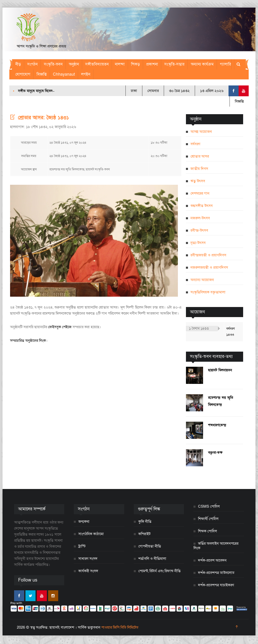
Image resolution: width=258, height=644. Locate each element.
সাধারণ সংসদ (88, 559)
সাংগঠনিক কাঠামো (91, 534)
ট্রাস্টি (82, 546)
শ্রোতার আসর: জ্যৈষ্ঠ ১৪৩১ (43, 118)
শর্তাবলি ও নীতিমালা (152, 559)
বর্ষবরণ (195, 144)
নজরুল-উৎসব (200, 218)
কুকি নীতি (145, 522)
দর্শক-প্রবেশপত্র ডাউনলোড (216, 573)
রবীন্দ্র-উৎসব (199, 230)
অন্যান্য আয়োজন (202, 280)
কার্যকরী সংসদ (88, 571)
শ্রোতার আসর (200, 156)
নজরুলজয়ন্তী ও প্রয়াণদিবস (209, 267)
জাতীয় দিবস (199, 169)
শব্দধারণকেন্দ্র (217, 425)
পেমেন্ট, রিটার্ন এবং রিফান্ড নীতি (159, 571)
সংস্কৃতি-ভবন (53, 64)
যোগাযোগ (23, 74)
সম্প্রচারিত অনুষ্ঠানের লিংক (28, 341)
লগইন (86, 74)
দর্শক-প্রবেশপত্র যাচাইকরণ (216, 585)
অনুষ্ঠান (74, 64)
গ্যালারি (225, 64)
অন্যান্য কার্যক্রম (202, 64)
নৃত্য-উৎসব (198, 243)
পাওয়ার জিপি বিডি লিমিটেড (120, 627)
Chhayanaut (64, 74)
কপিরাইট (144, 534)
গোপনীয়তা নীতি (150, 546)
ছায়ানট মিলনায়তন (220, 370)
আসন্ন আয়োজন (201, 132)
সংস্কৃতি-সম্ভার (174, 64)
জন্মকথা (84, 522)
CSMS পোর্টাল (209, 506)
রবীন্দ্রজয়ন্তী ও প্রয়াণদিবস (208, 255)
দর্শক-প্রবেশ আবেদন (212, 560)
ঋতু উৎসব (198, 181)
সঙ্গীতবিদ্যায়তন (97, 64)
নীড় (18, 64)
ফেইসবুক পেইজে (60, 327)
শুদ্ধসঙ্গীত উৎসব (202, 206)
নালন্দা (120, 64)
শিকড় (135, 64)
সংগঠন (32, 64)
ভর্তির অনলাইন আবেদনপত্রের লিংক (216, 546)
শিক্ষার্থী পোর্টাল (208, 519)
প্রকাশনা (152, 64)
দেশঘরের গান (200, 193)
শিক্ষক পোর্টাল (207, 531)
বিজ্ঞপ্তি (42, 74)
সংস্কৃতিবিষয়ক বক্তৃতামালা (208, 292)
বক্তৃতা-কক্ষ (215, 453)
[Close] (1, 642)
